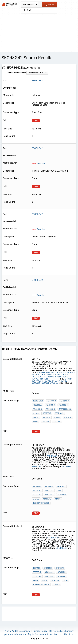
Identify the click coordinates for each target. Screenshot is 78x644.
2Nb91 (35, 421)
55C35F (46, 383)
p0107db (47, 417)
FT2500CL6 (38, 375)
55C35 (55, 381)
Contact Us (56, 634)
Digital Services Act (38, 634)
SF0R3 (66, 580)
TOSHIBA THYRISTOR (41, 503)
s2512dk (57, 421)
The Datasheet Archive (10, 4)
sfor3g (57, 585)
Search (49, 4)
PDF (36, 121)
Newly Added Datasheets (18, 631)
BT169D (36, 417)
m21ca (36, 413)
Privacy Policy (40, 631)
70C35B (54, 383)
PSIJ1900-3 (56, 373)
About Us (68, 634)
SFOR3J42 (49, 491)
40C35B (47, 381)
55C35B (63, 381)
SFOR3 (58, 499)
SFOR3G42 (47, 413)
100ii (59, 491)
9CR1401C (68, 417)
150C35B (46, 421)
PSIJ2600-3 (62, 375)
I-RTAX (35, 580)
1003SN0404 (43, 373)
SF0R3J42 (52, 456)
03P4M (57, 417)
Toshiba (38, 163)
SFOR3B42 (37, 466)
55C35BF (36, 383)
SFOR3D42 (67, 466)
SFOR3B (36, 499)
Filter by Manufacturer (16, 73)
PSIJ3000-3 (38, 377)
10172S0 (36, 568)
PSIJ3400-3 (50, 377)
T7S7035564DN (40, 379)
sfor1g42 (59, 413)
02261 (45, 580)
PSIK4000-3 (62, 377)
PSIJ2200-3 (69, 373)
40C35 (39, 381)
